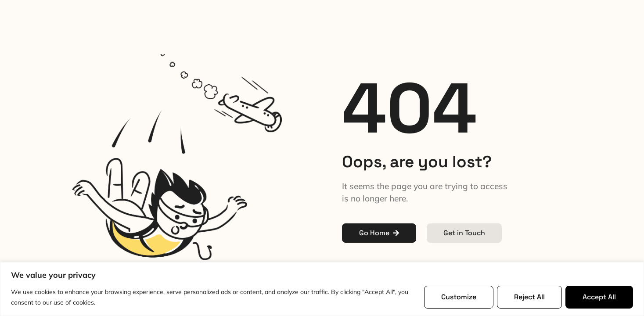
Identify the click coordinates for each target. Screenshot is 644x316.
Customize (459, 297)
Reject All (529, 297)
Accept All (599, 297)
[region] (322, 289)
